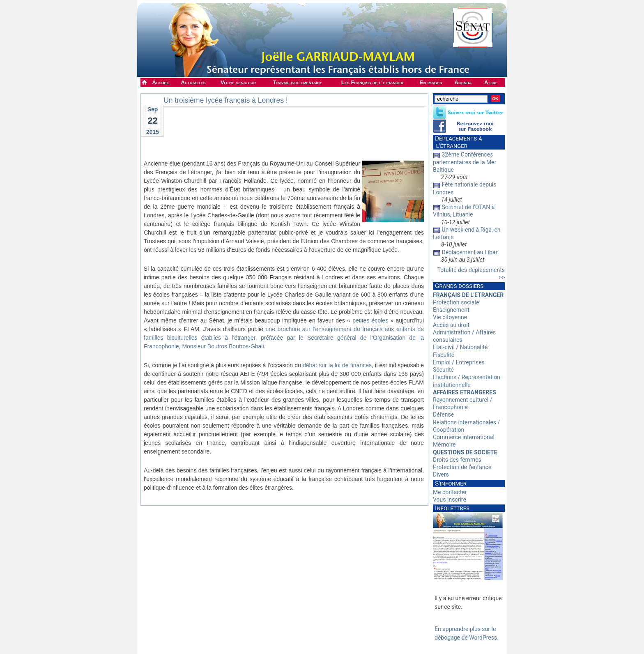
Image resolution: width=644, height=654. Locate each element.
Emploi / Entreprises (459, 362)
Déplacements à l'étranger (458, 142)
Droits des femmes (457, 460)
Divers (441, 474)
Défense (443, 415)
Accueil (161, 82)
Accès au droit (451, 325)
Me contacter (450, 492)
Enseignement (451, 310)
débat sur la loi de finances (337, 365)
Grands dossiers (459, 286)
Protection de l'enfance (462, 467)
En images (431, 82)
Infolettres (452, 508)
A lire (491, 82)
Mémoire (444, 444)
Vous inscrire (450, 500)
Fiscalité (444, 355)
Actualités (193, 82)
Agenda (463, 82)
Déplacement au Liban (470, 252)
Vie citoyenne (450, 317)
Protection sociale (456, 302)
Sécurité (443, 370)
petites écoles (370, 320)
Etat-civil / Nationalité (460, 347)
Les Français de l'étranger (372, 82)
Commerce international (464, 437)
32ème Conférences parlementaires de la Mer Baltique (465, 162)
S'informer (451, 484)
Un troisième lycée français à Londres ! (226, 100)
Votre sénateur (238, 82)
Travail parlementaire (298, 82)
